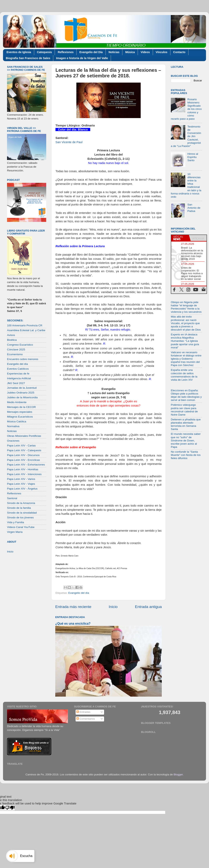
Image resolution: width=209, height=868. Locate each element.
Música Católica (17, 421)
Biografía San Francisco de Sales (28, 58)
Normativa (13, 426)
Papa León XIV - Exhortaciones (26, 465)
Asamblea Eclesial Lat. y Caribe (26, 330)
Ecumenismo (15, 354)
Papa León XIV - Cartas (21, 446)
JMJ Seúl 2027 (16, 383)
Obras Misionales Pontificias (24, 436)
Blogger (178, 774)
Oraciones (13, 441)
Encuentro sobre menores (23, 359)
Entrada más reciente (73, 607)
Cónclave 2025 (16, 350)
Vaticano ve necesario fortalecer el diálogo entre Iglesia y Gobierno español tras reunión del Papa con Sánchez (186, 359)
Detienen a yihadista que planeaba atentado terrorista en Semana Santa (186, 424)
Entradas (83, 712)
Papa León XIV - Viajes (21, 484)
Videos (145, 52)
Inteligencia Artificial (19, 378)
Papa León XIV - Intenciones (24, 474)
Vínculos (162, 52)
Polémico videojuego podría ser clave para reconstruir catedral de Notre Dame (184, 410)
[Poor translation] (10, 808)
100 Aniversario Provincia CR (25, 325)
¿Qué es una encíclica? (73, 624)
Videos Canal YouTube (21, 527)
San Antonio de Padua (194, 208)
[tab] (180, 238)
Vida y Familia (16, 522)
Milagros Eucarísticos (20, 417)
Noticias (114, 52)
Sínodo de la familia (19, 508)
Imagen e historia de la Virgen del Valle (82, 58)
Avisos (11, 335)
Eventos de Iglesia (19, 52)
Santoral (12, 498)
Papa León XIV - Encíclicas (24, 460)
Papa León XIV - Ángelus (22, 489)
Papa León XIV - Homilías (23, 469)
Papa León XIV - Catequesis (24, 450)
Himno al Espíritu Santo (193, 157)
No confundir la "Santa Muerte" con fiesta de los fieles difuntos (186, 455)
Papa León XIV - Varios (21, 479)
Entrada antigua (148, 607)
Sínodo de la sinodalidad (22, 513)
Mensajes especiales (20, 412)
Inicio (113, 607)
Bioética (12, 340)
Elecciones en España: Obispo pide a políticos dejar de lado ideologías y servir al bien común (186, 395)
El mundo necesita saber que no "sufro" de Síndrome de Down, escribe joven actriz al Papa (186, 440)
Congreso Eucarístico (20, 345)
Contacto (179, 52)
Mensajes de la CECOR (21, 407)
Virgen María (15, 532)
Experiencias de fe (18, 374)
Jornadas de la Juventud (22, 388)
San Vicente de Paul (69, 142)
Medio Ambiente (17, 402)
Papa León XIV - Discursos (23, 455)
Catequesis (45, 52)
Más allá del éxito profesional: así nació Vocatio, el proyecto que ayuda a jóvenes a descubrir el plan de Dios (186, 323)
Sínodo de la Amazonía (21, 503)
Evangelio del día (79, 593)
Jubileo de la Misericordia (22, 397)
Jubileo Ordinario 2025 (21, 393)
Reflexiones (66, 52)
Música (130, 52)
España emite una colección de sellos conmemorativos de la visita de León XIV (184, 375)
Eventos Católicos (18, 369)
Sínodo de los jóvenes (20, 517)
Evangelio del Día (91, 52)
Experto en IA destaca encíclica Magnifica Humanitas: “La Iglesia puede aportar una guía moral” (185, 341)
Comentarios (86, 719)
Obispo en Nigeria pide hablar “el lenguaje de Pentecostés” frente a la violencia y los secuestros (186, 307)
